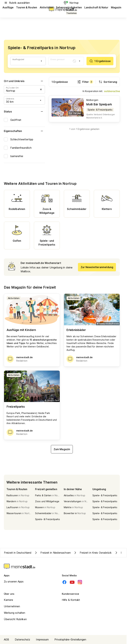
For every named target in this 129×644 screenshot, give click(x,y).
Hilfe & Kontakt (71, 600)
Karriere (8, 600)
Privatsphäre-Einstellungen (70, 639)
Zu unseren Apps (14, 581)
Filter (85, 82)
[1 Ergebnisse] (100, 61)
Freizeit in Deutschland (18, 553)
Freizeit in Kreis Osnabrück (93, 553)
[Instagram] (80, 582)
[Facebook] (64, 582)
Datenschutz (22, 639)
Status (24, 111)
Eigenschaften (24, 131)
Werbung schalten (15, 613)
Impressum (42, 639)
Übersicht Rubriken (15, 619)
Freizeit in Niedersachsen (52, 553)
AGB (6, 639)
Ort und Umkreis (24, 81)
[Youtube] (72, 582)
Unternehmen (12, 606)
